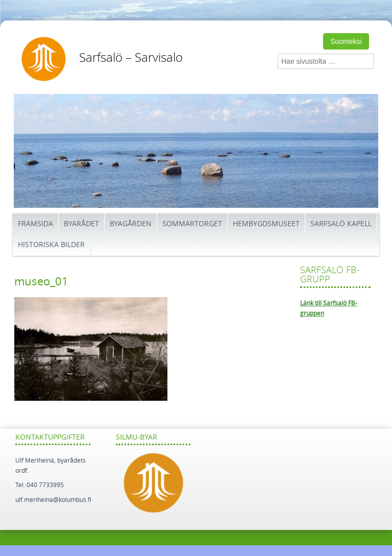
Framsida (35, 224)
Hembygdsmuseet (266, 224)
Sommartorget (192, 224)
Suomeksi (346, 41)
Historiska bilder (51, 245)
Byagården (131, 224)
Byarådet (81, 224)
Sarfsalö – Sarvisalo (131, 58)
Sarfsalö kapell (341, 224)
